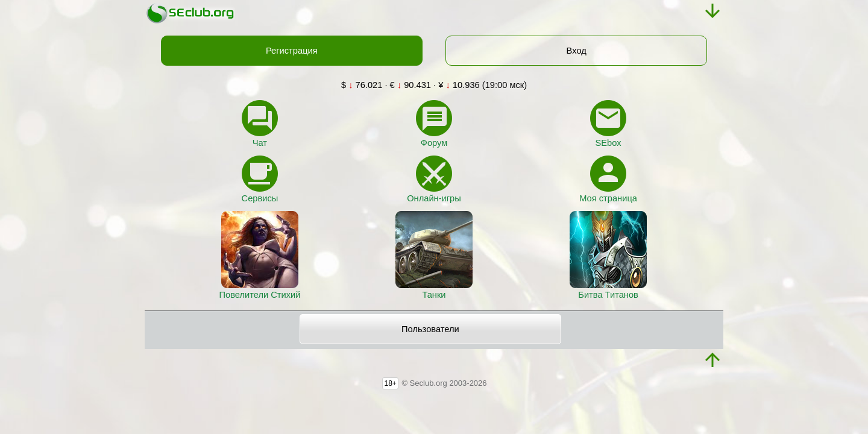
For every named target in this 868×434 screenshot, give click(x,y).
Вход (577, 51)
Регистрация (292, 51)
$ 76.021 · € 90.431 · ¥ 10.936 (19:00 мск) (434, 85)
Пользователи (430, 329)
